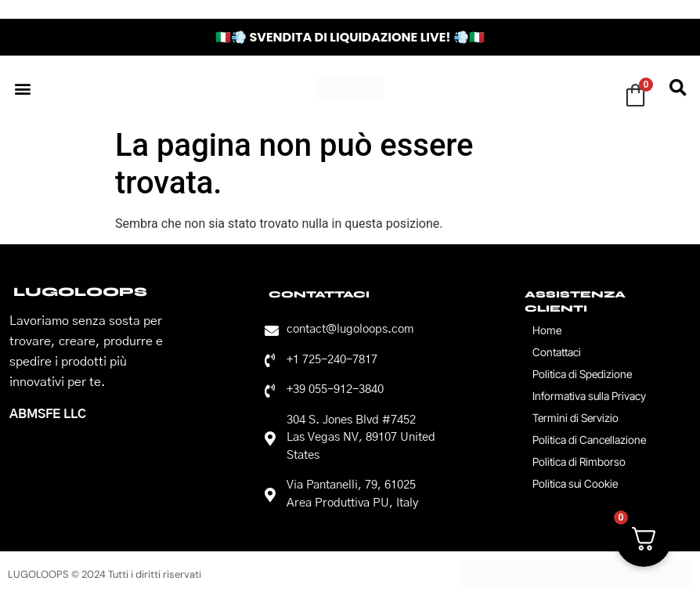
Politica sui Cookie (575, 483)
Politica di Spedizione (582, 374)
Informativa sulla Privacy (589, 396)
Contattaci (557, 352)
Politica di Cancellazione (589, 440)
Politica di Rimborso (579, 462)
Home (547, 330)
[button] (22, 88)
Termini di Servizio (576, 418)
